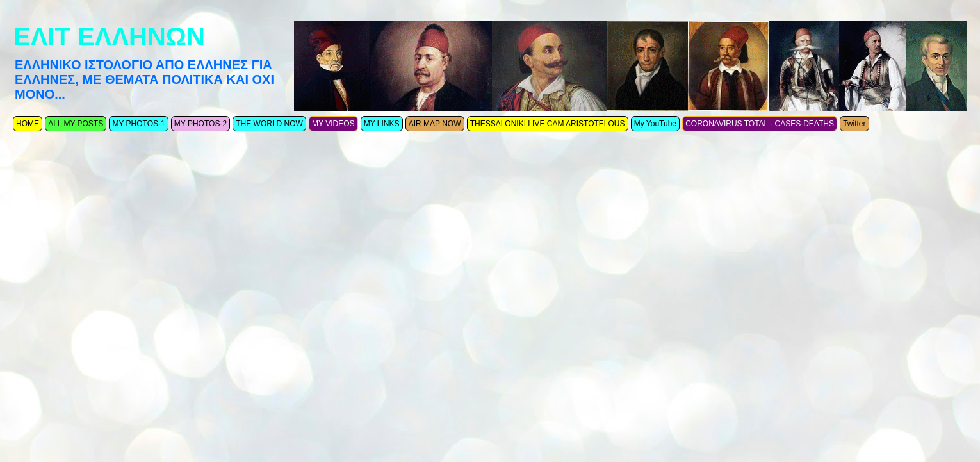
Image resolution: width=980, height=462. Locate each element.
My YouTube (655, 124)
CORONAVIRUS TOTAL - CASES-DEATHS (760, 124)
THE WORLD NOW (269, 124)
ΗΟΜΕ (28, 124)
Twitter (854, 124)
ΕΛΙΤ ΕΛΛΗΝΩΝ (109, 37)
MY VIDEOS (333, 124)
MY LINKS (382, 124)
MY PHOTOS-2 (200, 124)
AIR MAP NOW (435, 124)
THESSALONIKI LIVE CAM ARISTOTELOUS (548, 124)
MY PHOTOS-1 (138, 124)
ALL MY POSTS (76, 124)
